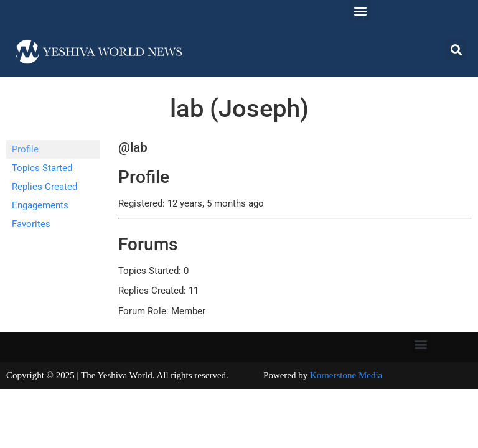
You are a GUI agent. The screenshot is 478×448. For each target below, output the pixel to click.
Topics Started (42, 168)
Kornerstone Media (346, 375)
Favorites (31, 224)
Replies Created (45, 187)
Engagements (40, 205)
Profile (25, 149)
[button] (360, 10)
